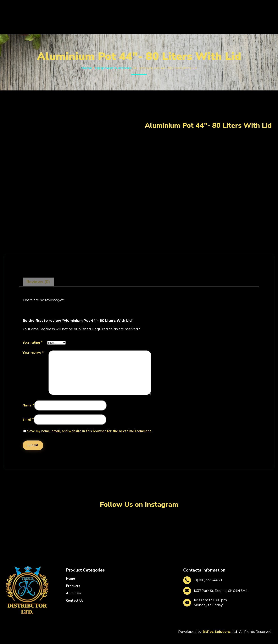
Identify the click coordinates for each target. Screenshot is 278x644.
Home (87, 68)
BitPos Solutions (217, 632)
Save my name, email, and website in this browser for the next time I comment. (89, 431)
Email (28, 420)
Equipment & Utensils (113, 68)
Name (28, 405)
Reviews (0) (38, 282)
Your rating (33, 343)
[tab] (38, 282)
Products (73, 586)
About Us (73, 593)
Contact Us (75, 601)
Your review (33, 353)
